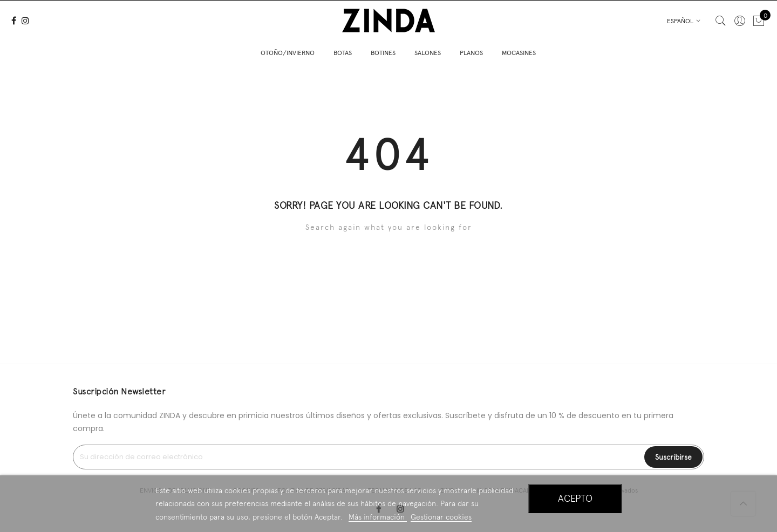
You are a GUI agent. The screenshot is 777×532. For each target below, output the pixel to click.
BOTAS (343, 51)
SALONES (428, 51)
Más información (378, 517)
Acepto (575, 498)
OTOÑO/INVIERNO (288, 51)
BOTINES (383, 51)
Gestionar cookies (441, 517)
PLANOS (471, 51)
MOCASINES (519, 51)
